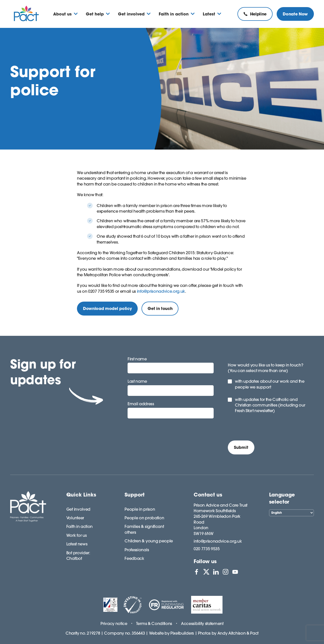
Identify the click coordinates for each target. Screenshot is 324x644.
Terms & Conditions (154, 623)
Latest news (77, 544)
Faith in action (79, 526)
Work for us (76, 535)
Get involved (78, 509)
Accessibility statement (202, 623)
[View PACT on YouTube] (235, 572)
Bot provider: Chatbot (78, 556)
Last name (137, 381)
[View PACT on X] (206, 572)
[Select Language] (291, 513)
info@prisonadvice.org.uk (161, 291)
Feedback (134, 558)
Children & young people (149, 541)
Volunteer (75, 518)
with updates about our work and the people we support (270, 384)
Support (135, 495)
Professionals (137, 550)
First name (137, 359)
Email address (141, 404)
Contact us (208, 495)
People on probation (144, 518)
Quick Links (81, 495)
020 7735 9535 (207, 549)
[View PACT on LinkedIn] (216, 572)
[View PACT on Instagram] (226, 572)
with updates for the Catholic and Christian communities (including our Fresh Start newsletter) (270, 405)
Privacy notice (114, 623)
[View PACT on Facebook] (196, 572)
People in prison (140, 509)
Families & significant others (144, 529)
